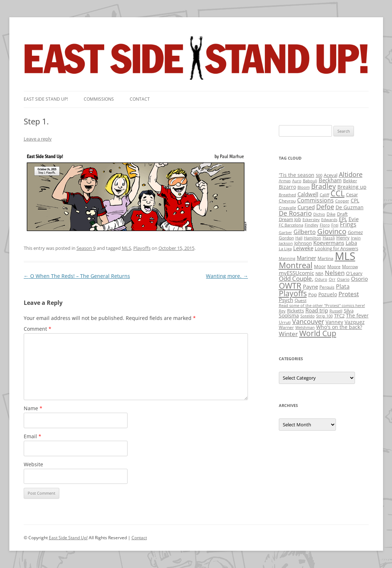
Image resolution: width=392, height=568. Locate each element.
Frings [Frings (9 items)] (348, 224)
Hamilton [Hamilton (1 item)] (313, 238)
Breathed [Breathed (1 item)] (287, 195)
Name (33, 408)
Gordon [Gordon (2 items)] (286, 238)
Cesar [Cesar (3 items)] (352, 194)
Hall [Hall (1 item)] (299, 238)
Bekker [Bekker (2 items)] (350, 181)
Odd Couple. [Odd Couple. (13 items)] (296, 278)
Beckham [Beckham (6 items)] (330, 180)
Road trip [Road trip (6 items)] (317, 310)
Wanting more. (227, 276)
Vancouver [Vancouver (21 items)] (308, 321)
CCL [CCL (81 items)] (338, 193)
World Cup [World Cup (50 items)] (318, 333)
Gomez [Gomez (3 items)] (355, 232)
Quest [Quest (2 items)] (301, 300)
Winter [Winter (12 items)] (288, 334)
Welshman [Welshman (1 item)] (305, 327)
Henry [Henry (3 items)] (343, 238)
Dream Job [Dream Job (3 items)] (290, 219)
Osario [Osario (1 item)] (343, 279)
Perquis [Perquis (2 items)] (327, 287)
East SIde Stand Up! (46, 99)
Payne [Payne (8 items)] (310, 287)
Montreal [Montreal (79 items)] (296, 265)
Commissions (99, 99)
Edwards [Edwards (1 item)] (329, 220)
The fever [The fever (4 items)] (357, 315)
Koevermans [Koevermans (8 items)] (329, 243)
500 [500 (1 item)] (319, 175)
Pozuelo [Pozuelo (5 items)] (328, 294)
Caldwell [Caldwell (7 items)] (308, 194)
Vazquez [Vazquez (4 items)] (355, 322)
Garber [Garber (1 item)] (285, 233)
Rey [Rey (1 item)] (282, 311)
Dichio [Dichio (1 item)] (319, 214)
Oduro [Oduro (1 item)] (321, 279)
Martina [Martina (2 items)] (326, 258)
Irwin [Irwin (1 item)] (356, 238)
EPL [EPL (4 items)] (343, 219)
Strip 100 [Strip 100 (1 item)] (324, 316)
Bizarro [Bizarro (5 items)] (287, 187)
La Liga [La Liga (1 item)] (285, 249)
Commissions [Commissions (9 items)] (315, 200)
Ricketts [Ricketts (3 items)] (296, 311)
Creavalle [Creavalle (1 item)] (287, 208)
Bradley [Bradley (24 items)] (324, 186)
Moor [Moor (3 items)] (320, 266)
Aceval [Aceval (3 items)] (331, 175)
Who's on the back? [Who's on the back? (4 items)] (339, 327)
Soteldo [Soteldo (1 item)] (308, 316)
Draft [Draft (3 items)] (342, 214)
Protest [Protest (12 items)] (349, 294)
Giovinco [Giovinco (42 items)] (332, 231)
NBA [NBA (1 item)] (319, 274)
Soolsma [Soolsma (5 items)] (289, 315)
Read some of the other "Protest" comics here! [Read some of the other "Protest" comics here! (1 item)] (322, 306)
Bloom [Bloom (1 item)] (304, 187)
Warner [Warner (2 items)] (286, 327)
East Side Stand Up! (68, 538)
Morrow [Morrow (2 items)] (350, 267)
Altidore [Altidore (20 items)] (351, 174)
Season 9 (86, 248)
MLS (126, 248)
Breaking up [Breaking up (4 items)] (352, 187)
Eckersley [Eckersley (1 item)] (311, 220)
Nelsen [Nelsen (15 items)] (335, 273)
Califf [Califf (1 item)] (324, 195)
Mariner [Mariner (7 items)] (306, 258)
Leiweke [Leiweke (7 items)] (303, 248)
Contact (140, 99)
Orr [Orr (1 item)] (332, 279)
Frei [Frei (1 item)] (335, 225)
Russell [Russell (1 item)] (336, 311)
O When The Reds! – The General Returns (77, 276)
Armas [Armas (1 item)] (285, 181)
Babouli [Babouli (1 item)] (310, 181)
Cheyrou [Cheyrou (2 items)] (287, 201)
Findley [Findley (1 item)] (312, 225)
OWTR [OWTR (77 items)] (290, 286)
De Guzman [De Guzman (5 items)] (350, 207)
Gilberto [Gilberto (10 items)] (305, 232)
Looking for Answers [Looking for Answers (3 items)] (336, 248)
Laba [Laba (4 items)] (351, 243)
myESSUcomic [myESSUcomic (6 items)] (296, 273)
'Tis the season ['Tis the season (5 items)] (297, 175)
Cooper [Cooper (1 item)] (342, 201)
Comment (38, 329)
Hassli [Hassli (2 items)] (329, 238)
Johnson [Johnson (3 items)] (303, 243)
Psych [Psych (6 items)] (286, 300)
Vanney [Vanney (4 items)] (334, 322)
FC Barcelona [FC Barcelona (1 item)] (291, 225)
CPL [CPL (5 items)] (355, 200)
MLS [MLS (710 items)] (345, 256)
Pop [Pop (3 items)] (313, 294)
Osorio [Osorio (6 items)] (359, 279)
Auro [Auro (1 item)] (297, 181)
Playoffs (142, 248)
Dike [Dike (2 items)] (331, 214)
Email (33, 436)
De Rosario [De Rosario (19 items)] (295, 213)
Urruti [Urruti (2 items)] (285, 322)
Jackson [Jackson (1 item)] (286, 243)
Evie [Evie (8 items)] (354, 219)
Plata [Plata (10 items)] (343, 287)
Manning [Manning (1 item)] (287, 258)
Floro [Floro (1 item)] (325, 225)
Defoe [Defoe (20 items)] (325, 207)
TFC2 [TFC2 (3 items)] (339, 316)
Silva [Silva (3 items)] (349, 311)
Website (33, 464)
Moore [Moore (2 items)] (334, 267)
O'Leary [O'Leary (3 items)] (354, 273)
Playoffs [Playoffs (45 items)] (293, 293)
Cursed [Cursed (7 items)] (306, 207)
